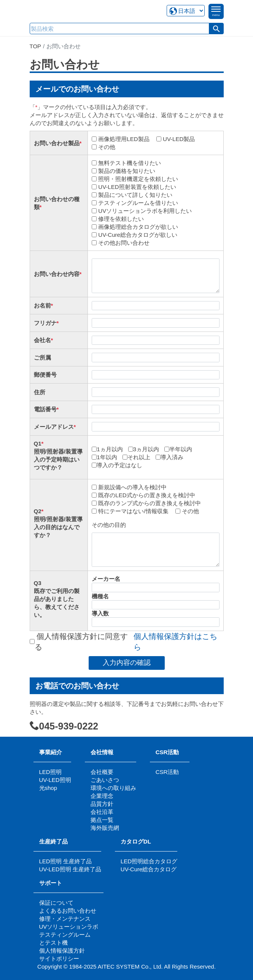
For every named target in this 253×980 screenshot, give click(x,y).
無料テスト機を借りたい (128, 163)
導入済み (170, 457)
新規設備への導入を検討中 (131, 487)
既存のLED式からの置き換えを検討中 (145, 495)
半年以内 (179, 449)
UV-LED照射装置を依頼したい (135, 187)
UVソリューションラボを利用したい (143, 211)
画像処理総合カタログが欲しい (137, 227)
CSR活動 (167, 752)
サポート (53, 883)
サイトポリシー (59, 959)
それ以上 (137, 457)
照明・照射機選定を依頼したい (137, 179)
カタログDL (136, 841)
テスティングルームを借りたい (137, 203)
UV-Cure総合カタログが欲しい (136, 235)
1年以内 (105, 457)
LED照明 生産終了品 (65, 861)
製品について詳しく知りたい (134, 195)
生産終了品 (53, 841)
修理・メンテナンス (65, 919)
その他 (105, 147)
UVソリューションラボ (69, 927)
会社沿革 (102, 812)
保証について (56, 903)
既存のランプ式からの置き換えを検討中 (148, 503)
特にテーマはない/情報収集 (132, 511)
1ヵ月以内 (108, 449)
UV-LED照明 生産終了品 (70, 869)
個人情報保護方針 (62, 951)
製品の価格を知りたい (125, 171)
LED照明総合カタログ (149, 861)
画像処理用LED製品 (122, 139)
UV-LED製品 (177, 139)
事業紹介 (51, 752)
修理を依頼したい (119, 219)
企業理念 (102, 796)
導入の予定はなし (118, 465)
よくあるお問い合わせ (68, 911)
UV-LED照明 (55, 780)
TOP (36, 46)
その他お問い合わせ (122, 243)
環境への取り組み (113, 788)
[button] (216, 29)
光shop (48, 788)
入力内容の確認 (127, 663)
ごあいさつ (105, 780)
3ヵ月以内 (145, 449)
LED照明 (50, 772)
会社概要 (102, 772)
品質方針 (102, 804)
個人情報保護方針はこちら (175, 642)
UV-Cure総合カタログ (149, 869)
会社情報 (102, 752)
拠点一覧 (102, 820)
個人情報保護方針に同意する (125, 642)
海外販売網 (105, 828)
